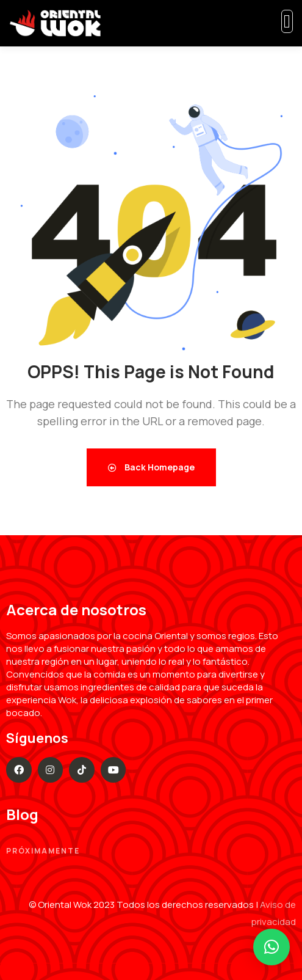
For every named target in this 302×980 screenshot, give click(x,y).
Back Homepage (151, 467)
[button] (271, 947)
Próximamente (43, 851)
